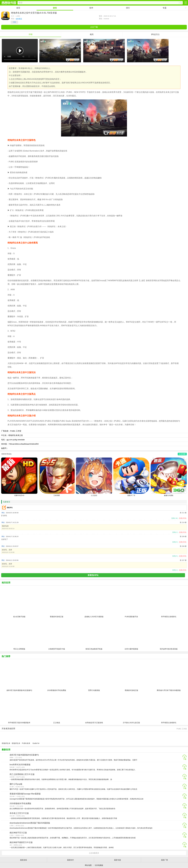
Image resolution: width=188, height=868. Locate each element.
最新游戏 (23, 860)
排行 (128, 8)
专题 (164, 8)
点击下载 (94, 27)
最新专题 (117, 860)
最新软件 (70, 860)
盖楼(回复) (183, 518)
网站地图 (88, 865)
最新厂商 (164, 860)
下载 (185, 759)
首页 (18, 8)
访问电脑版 (99, 865)
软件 (91, 8)
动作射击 (19, 19)
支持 (175, 518)
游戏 (55, 8)
